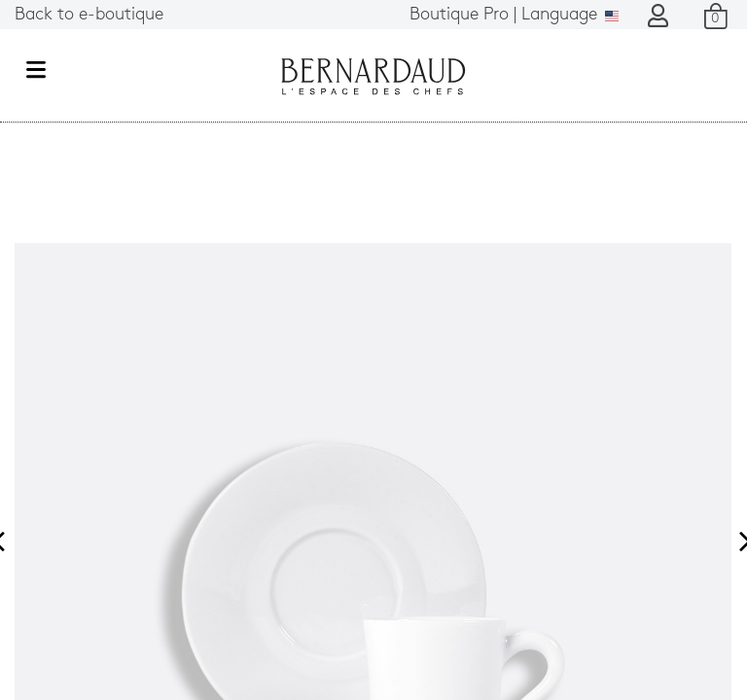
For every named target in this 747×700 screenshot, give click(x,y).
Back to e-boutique (89, 15)
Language (514, 15)
